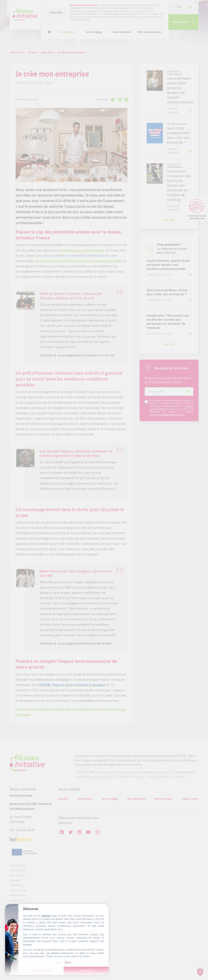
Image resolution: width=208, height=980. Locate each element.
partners (46, 916)
